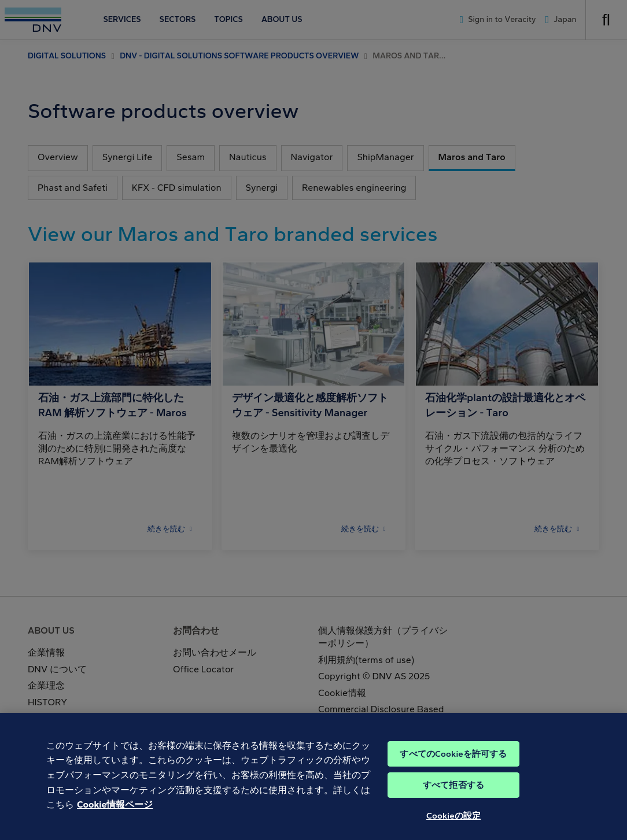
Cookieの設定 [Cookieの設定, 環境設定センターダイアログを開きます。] (453, 825)
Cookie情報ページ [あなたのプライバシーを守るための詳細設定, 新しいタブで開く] (115, 814)
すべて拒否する (453, 794)
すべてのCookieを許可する (453, 763)
